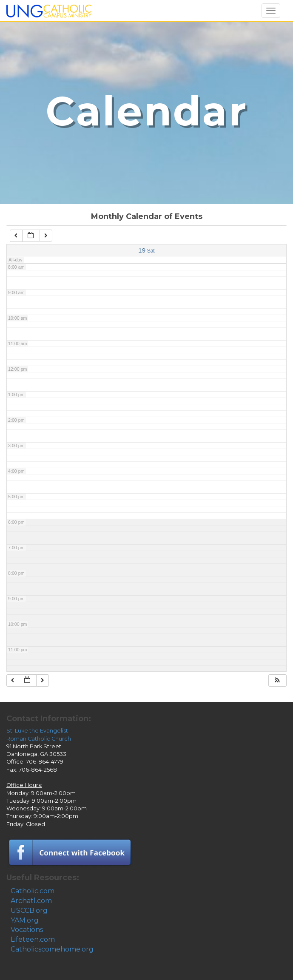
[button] (277, 680)
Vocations (27, 930)
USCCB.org (29, 910)
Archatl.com (31, 901)
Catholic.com (33, 891)
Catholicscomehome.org (52, 949)
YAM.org (25, 920)
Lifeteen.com (33, 939)
